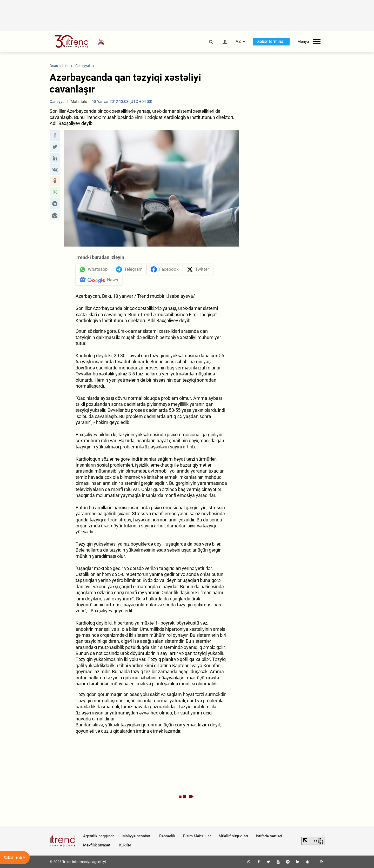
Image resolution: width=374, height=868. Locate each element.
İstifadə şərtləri (269, 836)
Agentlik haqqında (99, 836)
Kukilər (125, 845)
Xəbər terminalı (271, 41)
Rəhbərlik (167, 836)
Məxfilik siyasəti (97, 845)
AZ (238, 42)
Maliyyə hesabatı (137, 836)
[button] (55, 135)
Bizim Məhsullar (197, 836)
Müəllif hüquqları (233, 836)
